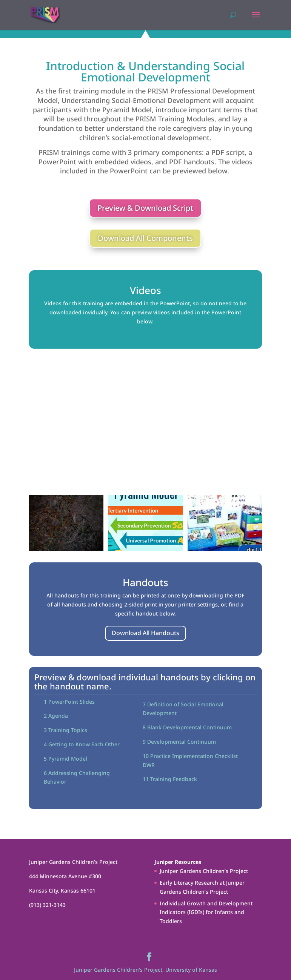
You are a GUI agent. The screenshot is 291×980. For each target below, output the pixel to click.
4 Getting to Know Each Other (82, 744)
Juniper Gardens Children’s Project (204, 871)
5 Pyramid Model (65, 759)
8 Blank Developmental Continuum (187, 727)
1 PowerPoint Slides (69, 702)
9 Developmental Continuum (179, 742)
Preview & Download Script (145, 208)
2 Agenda (56, 716)
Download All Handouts (145, 633)
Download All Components (145, 238)
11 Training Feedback (170, 779)
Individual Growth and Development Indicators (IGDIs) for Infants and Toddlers (206, 912)
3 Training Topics (65, 730)
